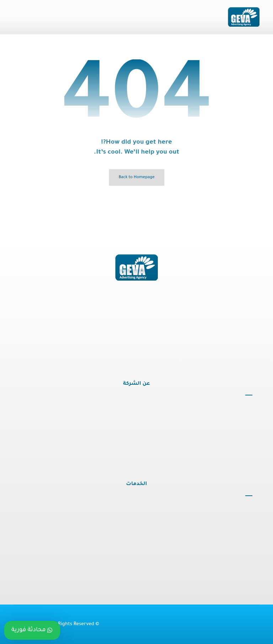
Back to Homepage (136, 178)
